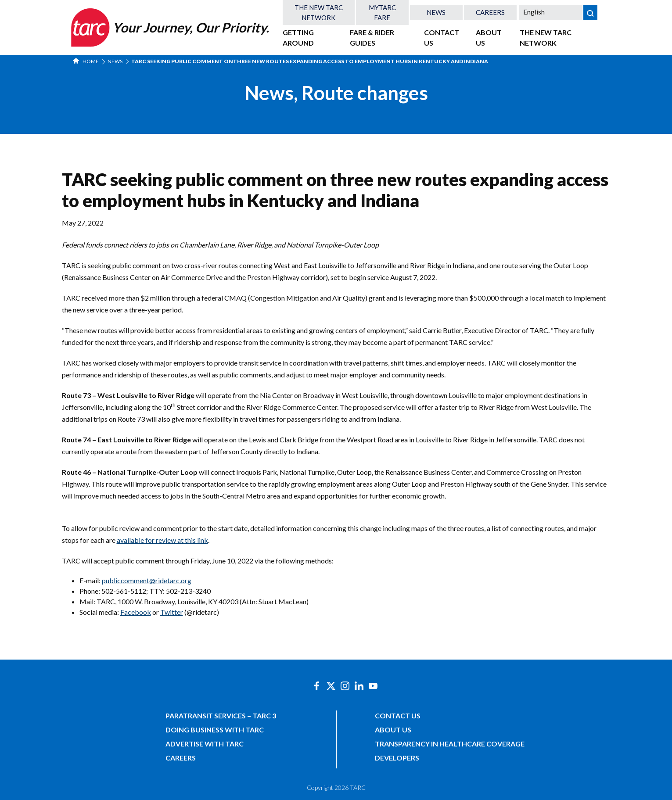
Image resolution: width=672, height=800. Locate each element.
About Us (489, 38)
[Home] (169, 27)
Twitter (172, 612)
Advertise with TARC (205, 744)
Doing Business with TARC (215, 730)
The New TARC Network (319, 13)
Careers (490, 12)
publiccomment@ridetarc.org (147, 580)
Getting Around (298, 38)
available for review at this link (162, 540)
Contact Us (442, 38)
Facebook (136, 612)
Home (86, 61)
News (436, 12)
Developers (397, 758)
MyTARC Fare (382, 13)
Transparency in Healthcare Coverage (450, 744)
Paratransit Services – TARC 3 (221, 716)
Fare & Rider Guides (372, 38)
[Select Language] (551, 12)
